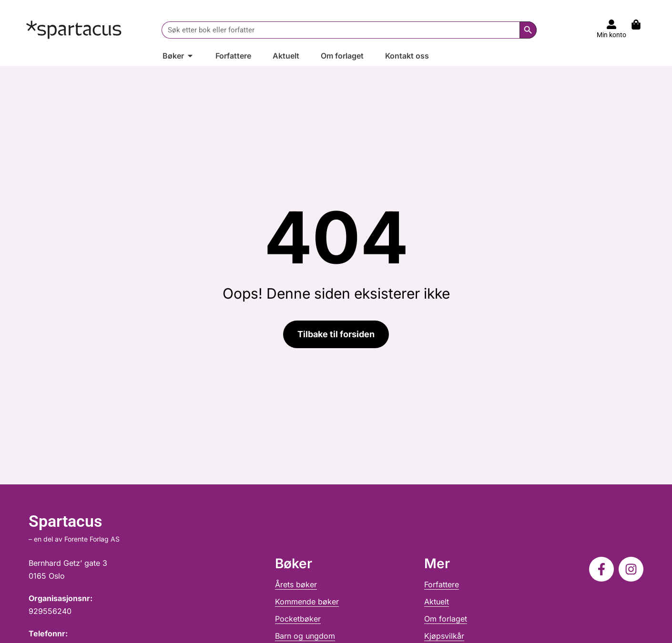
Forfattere (442, 584)
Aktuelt (437, 602)
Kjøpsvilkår (444, 636)
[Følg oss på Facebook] (601, 569)
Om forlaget (446, 619)
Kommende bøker (307, 602)
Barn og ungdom (305, 636)
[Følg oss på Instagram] (631, 569)
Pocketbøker (298, 619)
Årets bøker (296, 584)
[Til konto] (611, 24)
